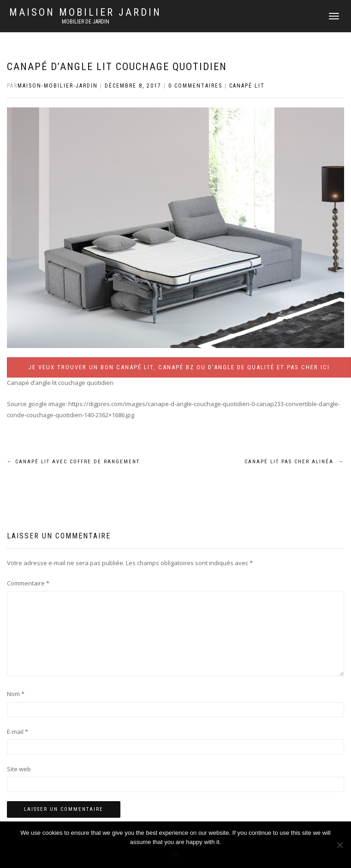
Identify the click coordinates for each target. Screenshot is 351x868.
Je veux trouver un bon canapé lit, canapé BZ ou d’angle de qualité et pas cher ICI (179, 367)
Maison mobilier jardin (85, 12)
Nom (16, 694)
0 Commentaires (195, 86)
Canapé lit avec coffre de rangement (73, 462)
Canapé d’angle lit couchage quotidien (117, 67)
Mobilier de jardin (86, 22)
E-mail (18, 732)
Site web (19, 769)
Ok (175, 854)
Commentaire (28, 583)
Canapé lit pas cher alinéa (294, 462)
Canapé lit (247, 86)
